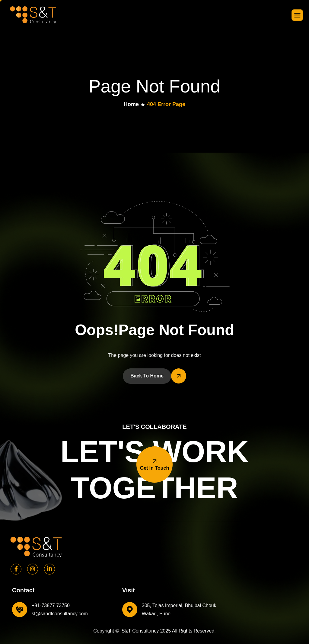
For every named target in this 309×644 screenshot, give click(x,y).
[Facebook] (16, 569)
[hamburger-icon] (297, 15)
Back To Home (147, 376)
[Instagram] (33, 569)
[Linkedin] (49, 569)
